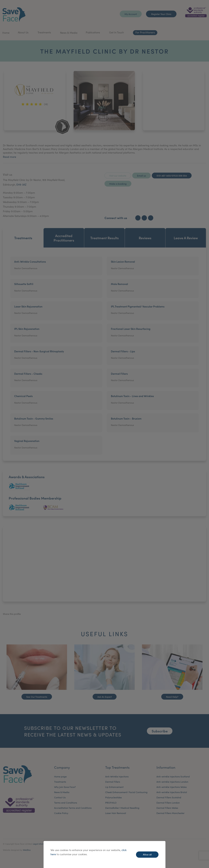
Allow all (147, 854)
